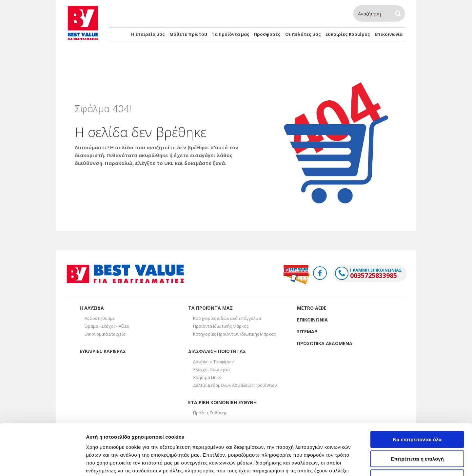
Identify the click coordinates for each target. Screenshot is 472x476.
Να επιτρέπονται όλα (417, 396)
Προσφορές (267, 34)
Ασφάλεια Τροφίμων (213, 362)
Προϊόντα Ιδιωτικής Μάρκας (221, 326)
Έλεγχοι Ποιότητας (212, 369)
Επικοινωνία (389, 34)
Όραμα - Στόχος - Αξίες (107, 326)
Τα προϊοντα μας (210, 308)
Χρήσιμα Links (207, 377)
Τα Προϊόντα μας (231, 34)
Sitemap (307, 331)
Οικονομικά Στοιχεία (105, 334)
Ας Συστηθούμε (100, 318)
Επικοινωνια (312, 320)
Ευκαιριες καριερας (103, 351)
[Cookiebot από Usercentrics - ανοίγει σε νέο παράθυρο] (42, 463)
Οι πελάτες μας (303, 34)
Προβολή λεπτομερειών (389, 463)
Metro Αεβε (312, 308)
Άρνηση (417, 434)
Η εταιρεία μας (148, 34)
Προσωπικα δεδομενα (325, 343)
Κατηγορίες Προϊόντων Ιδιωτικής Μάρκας (234, 334)
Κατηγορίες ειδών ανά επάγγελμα (227, 318)
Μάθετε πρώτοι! (188, 34)
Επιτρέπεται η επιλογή (417, 415)
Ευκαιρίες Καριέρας (348, 34)
